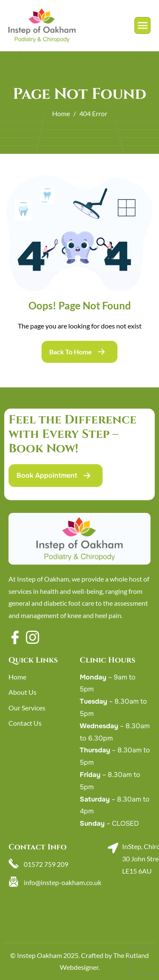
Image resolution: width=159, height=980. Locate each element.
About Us (22, 692)
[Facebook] (15, 637)
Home (17, 677)
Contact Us (25, 723)
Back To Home (71, 352)
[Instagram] (32, 637)
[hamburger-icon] (142, 25)
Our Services (27, 708)
